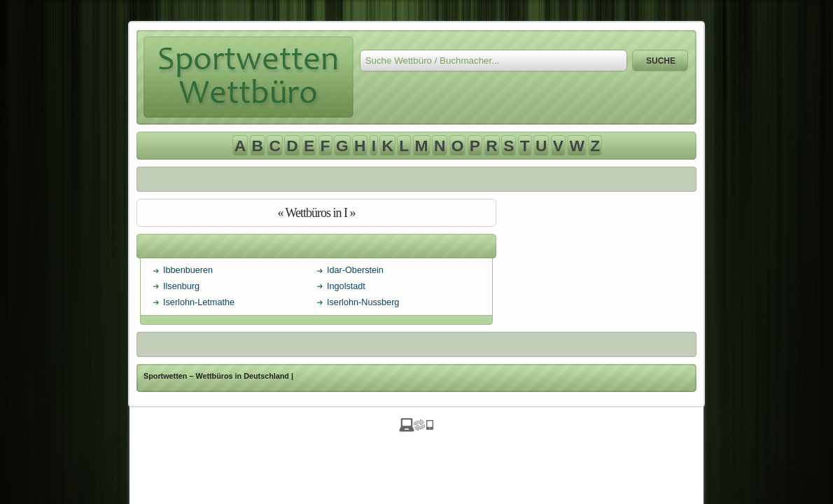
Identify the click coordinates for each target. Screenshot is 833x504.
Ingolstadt (346, 286)
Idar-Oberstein (355, 270)
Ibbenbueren (188, 270)
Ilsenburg (181, 286)
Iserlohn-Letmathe (199, 302)
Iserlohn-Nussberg (363, 302)
